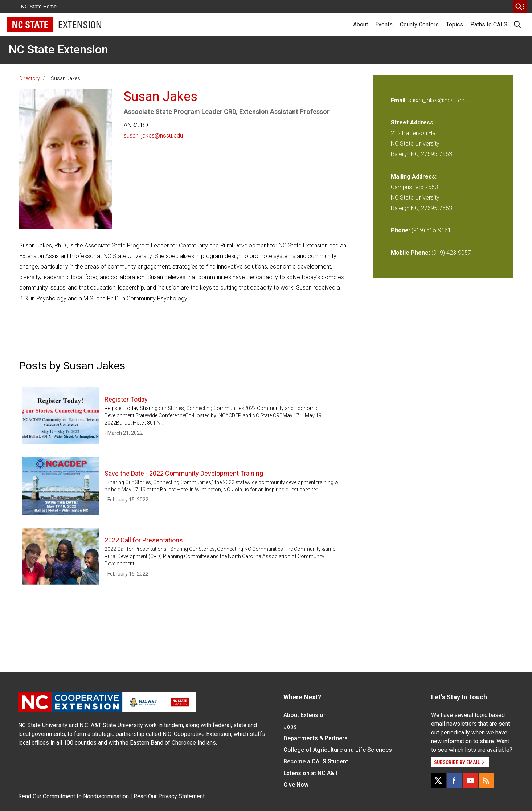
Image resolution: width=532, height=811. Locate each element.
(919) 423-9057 (451, 253)
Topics (455, 24)
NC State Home (39, 7)
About (361, 24)
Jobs (290, 727)
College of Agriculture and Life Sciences (338, 750)
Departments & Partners (316, 738)
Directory (30, 78)
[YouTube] (470, 781)
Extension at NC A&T (311, 773)
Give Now (296, 785)
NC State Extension (58, 49)
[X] (438, 781)
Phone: (400, 230)
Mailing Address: (414, 177)
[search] (520, 7)
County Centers (419, 24)
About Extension (305, 715)
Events (384, 24)
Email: (400, 100)
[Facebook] (454, 781)
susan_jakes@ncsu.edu (153, 136)
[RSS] (486, 781)
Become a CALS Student (316, 761)
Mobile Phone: (410, 253)
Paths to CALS (489, 24)
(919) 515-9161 (431, 230)
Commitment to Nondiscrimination (86, 796)
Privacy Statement (181, 796)
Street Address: (413, 122)
